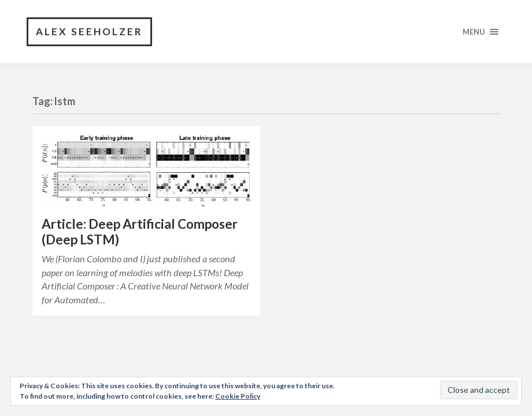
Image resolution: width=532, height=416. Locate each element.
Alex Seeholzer (89, 31)
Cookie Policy (238, 396)
